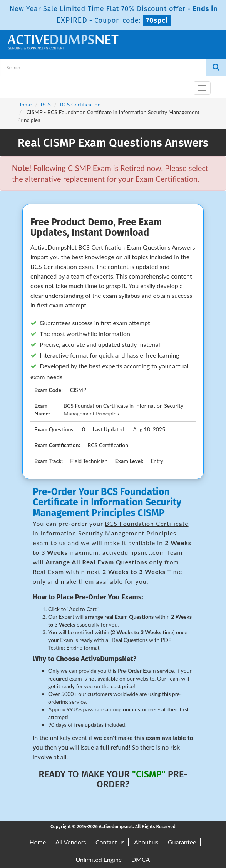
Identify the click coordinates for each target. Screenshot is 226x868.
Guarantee (182, 842)
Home (24, 104)
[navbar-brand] (15, 85)
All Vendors (71, 842)
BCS (46, 104)
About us (146, 842)
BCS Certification (80, 104)
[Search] (216, 68)
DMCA (141, 859)
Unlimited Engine (99, 859)
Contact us (110, 842)
